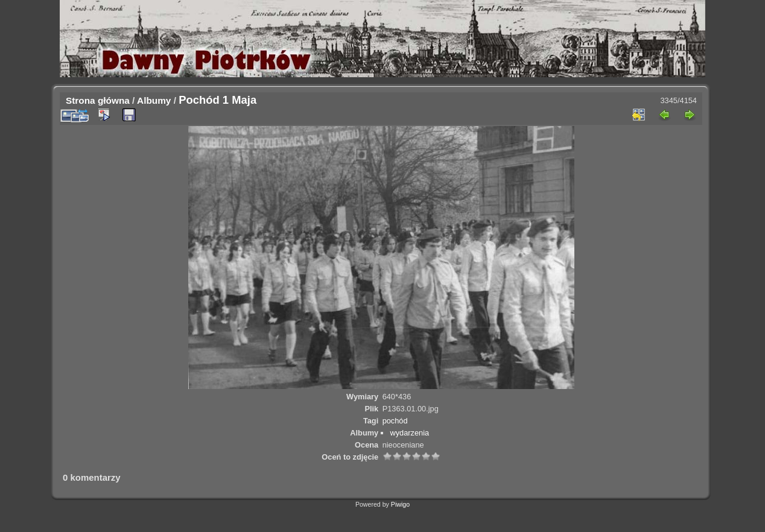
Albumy (154, 100)
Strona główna (98, 100)
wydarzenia (409, 433)
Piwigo (400, 504)
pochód (395, 421)
